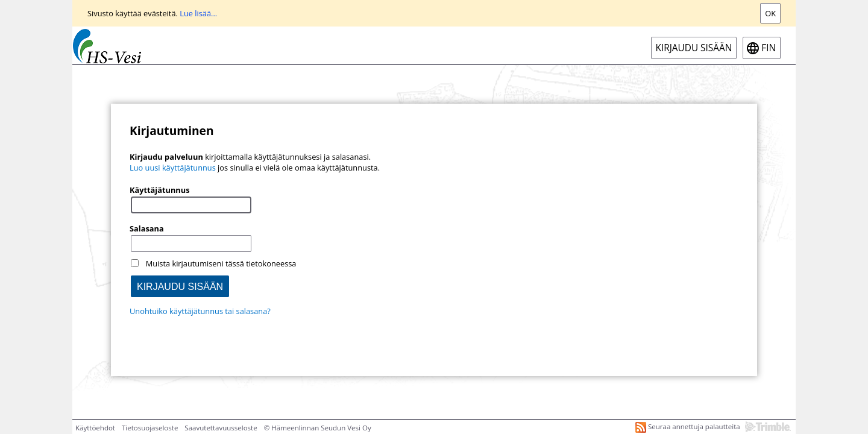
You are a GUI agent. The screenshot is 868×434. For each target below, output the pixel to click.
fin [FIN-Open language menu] (769, 48)
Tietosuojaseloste (150, 428)
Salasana (147, 228)
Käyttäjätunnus (160, 190)
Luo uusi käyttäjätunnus (173, 168)
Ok (770, 13)
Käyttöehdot (95, 428)
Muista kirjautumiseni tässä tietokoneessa (221, 263)
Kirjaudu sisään (694, 48)
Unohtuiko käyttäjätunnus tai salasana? (200, 311)
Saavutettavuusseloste (221, 428)
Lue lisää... (198, 13)
